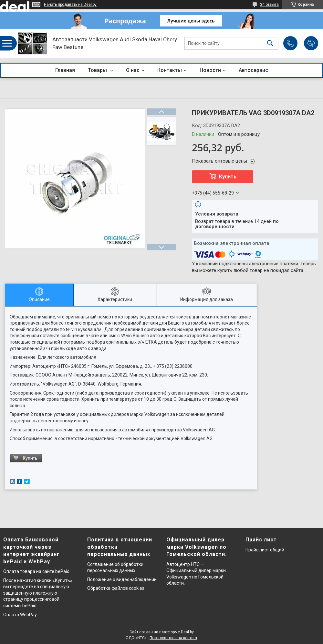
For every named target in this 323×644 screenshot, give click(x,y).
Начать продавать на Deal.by (70, 5)
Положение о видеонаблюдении (122, 579)
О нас (133, 70)
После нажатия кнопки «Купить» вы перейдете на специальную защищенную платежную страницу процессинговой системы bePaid (38, 593)
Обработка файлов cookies (116, 588)
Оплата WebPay (20, 615)
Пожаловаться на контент (173, 638)
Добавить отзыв (311, 43)
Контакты (170, 70)
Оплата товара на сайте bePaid (36, 571)
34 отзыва (269, 5)
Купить (228, 177)
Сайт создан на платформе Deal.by (162, 632)
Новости (210, 70)
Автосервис (253, 70)
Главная (65, 70)
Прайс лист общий (265, 550)
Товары (98, 70)
